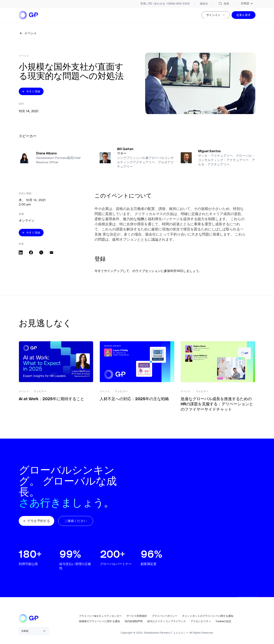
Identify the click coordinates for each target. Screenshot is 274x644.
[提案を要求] (243, 15)
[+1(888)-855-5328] (165, 4)
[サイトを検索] (224, 4)
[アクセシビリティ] (201, 623)
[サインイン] (216, 15)
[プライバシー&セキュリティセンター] (100, 617)
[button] (37, 522)
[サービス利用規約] (137, 617)
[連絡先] (204, 4)
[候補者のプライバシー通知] (99, 623)
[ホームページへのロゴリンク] (29, 15)
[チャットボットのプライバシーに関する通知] (208, 617)
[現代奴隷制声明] (134, 623)
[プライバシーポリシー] (165, 617)
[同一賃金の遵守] (167, 623)
